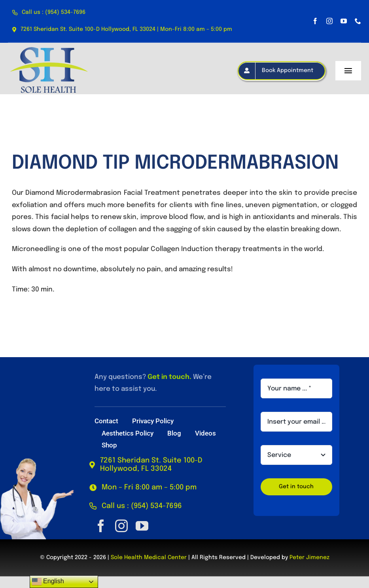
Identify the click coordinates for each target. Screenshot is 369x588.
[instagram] (329, 21)
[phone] (358, 21)
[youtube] (344, 21)
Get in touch (168, 377)
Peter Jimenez (309, 558)
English (48, 582)
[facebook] (315, 21)
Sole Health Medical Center (149, 558)
